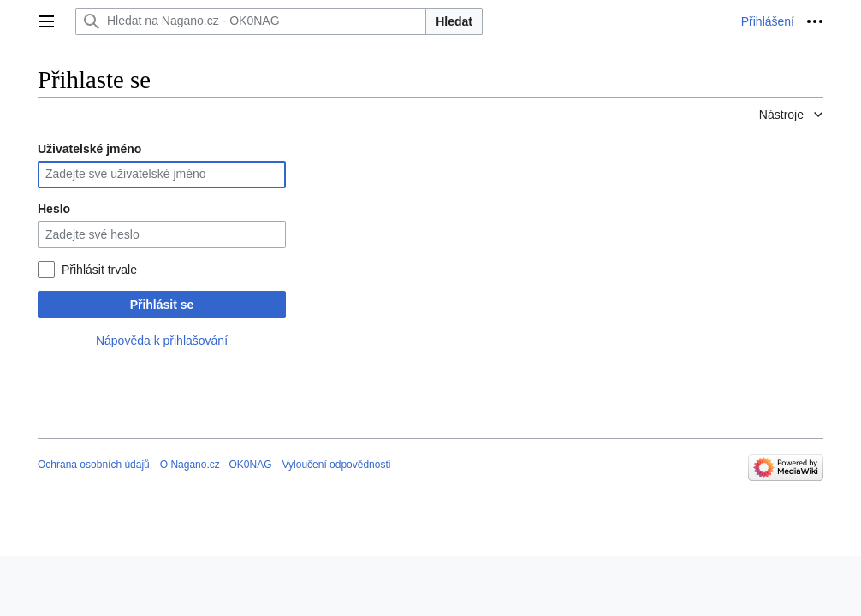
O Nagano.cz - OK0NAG (216, 465)
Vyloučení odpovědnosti (336, 465)
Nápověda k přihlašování (162, 341)
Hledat (454, 21)
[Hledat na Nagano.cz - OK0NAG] (251, 21)
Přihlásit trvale (99, 269)
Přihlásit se (162, 305)
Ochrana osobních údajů (94, 465)
